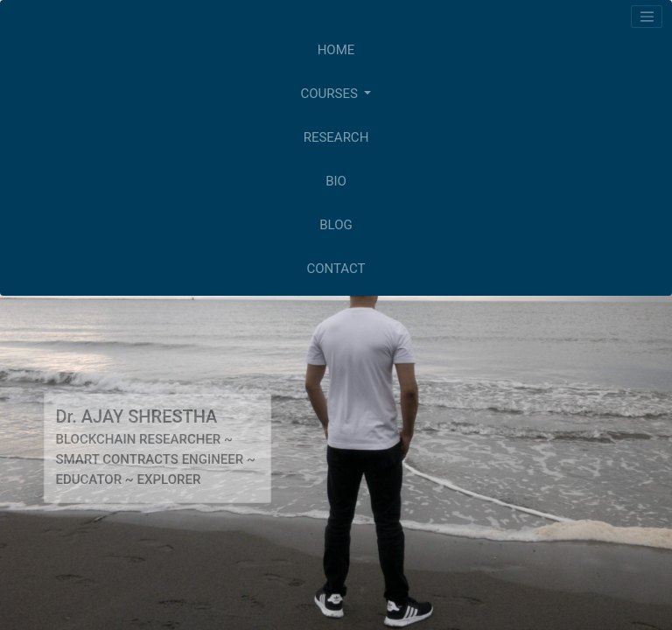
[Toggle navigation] (647, 17)
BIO (336, 181)
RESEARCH (336, 137)
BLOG (336, 225)
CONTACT (336, 269)
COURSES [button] (331, 94)
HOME (336, 50)
